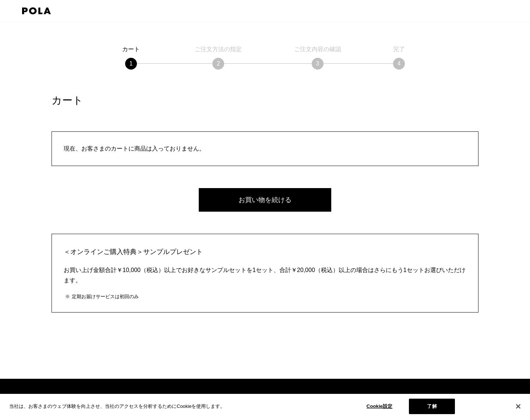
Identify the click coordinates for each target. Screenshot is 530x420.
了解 (432, 406)
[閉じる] (518, 406)
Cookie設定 (379, 406)
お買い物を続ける (265, 200)
